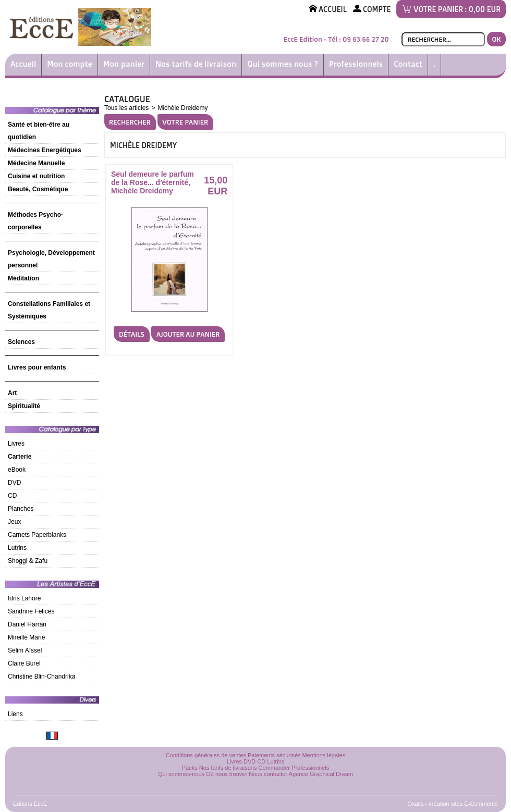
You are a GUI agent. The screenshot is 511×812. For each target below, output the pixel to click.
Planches (21, 509)
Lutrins (17, 548)
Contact (408, 64)
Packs (190, 768)
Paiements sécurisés (274, 755)
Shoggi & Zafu (28, 561)
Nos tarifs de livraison (196, 64)
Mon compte (70, 64)
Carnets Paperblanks (37, 535)
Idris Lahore (24, 598)
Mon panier (124, 64)
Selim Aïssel (25, 650)
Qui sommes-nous (181, 774)
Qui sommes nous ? (283, 64)
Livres (16, 444)
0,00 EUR (485, 9)
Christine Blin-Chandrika (41, 676)
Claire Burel (24, 663)
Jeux (14, 522)
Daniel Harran (27, 624)
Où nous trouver (227, 774)
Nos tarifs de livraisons (228, 768)
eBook (17, 470)
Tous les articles (126, 108)
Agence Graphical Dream (321, 774)
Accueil (23, 64)
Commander (275, 768)
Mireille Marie (26, 637)
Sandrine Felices (31, 611)
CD (12, 496)
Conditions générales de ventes (206, 755)
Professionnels (356, 64)
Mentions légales (324, 755)
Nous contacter (268, 774)
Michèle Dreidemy (182, 108)
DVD (14, 483)
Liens (15, 714)
